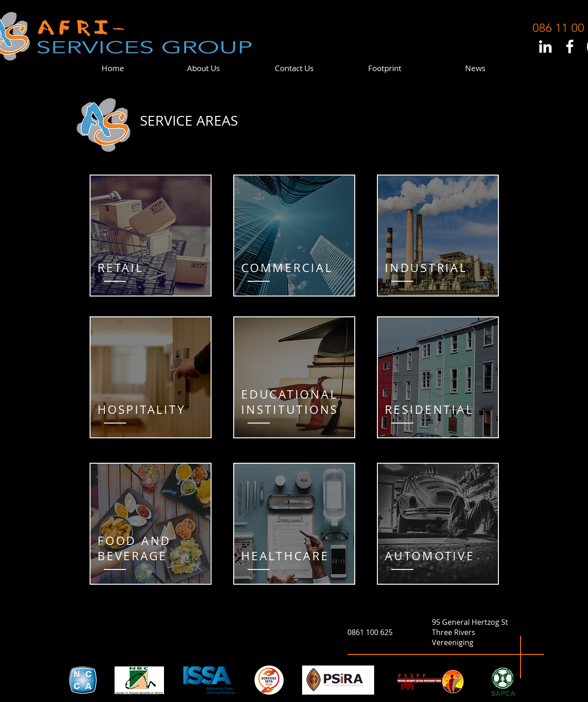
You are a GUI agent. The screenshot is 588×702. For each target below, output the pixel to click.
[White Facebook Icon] (570, 46)
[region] (151, 236)
